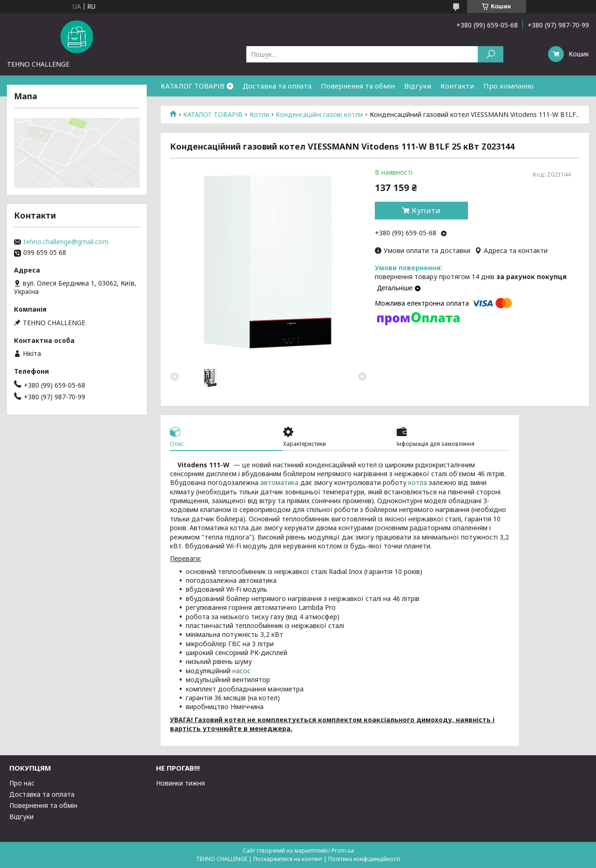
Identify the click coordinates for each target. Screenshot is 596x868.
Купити (426, 211)
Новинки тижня (180, 783)
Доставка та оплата (277, 86)
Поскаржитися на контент (288, 859)
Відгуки (418, 86)
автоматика (279, 482)
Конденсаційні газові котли (319, 115)
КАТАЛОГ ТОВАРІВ (193, 86)
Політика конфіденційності (364, 859)
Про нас (22, 783)
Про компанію (508, 86)
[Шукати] (491, 54)
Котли (259, 115)
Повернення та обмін (358, 86)
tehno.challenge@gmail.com (66, 242)
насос (241, 671)
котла (418, 482)
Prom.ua (343, 851)
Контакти (457, 86)
